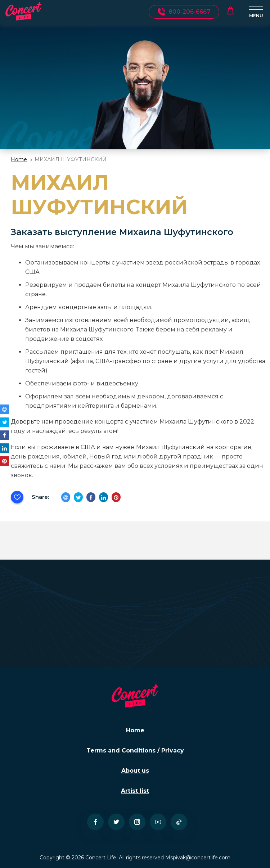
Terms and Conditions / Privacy (135, 751)
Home (19, 159)
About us (135, 771)
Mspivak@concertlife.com (198, 858)
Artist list (135, 791)
